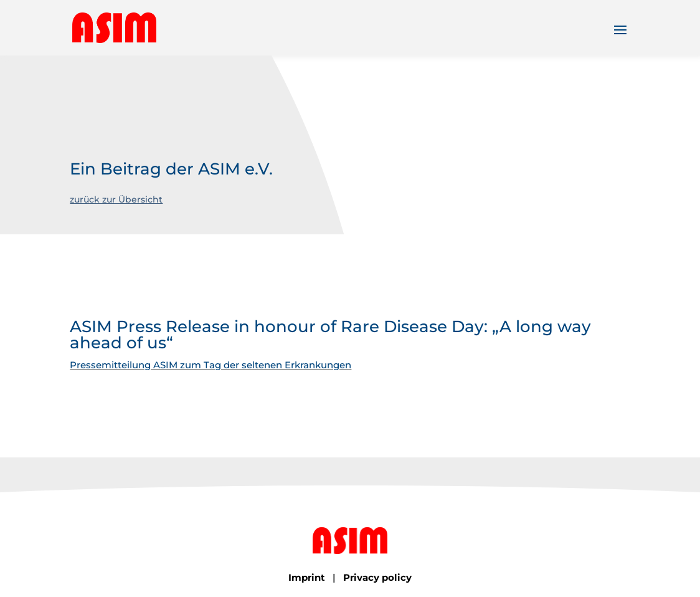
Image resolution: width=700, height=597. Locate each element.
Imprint (307, 577)
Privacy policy (377, 577)
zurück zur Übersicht (116, 199)
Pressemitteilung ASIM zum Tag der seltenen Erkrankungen (210, 365)
